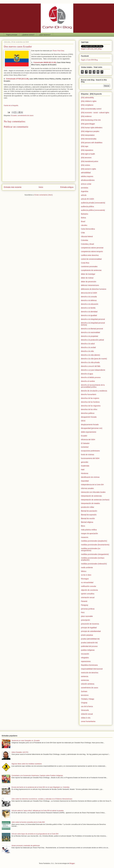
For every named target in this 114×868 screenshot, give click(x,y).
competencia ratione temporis (92, 251)
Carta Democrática (88, 229)
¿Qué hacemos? (45, 35)
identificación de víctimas (90, 477)
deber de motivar (87, 278)
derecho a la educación (90, 304)
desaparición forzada (89, 417)
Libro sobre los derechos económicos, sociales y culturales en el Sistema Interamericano (42, 799)
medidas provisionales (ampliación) (94, 541)
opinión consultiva (88, 594)
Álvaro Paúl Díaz (58, 51)
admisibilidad (86, 173)
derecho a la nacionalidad (90, 332)
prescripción (85, 620)
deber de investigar (88, 274)
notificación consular (89, 586)
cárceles (84, 225)
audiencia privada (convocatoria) (93, 203)
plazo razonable (87, 616)
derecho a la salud (88, 344)
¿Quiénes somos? (28, 35)
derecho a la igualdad (89, 315)
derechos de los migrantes (91, 406)
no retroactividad (87, 582)
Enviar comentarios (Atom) (43, 195)
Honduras (85, 473)
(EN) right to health (88, 154)
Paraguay (85, 605)
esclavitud (85, 447)
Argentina (85, 191)
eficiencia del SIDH (88, 440)
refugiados (85, 658)
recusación (85, 654)
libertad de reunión (88, 518)
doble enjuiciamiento (89, 432)
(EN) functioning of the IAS (91, 120)
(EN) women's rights (88, 169)
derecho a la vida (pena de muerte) (94, 359)
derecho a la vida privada (90, 362)
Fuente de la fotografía (11, 105)
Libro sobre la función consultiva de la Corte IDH (28, 822)
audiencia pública (87, 206)
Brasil (83, 221)
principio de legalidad (89, 628)
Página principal (12, 35)
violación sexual (87, 714)
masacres (85, 537)
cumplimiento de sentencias (91, 270)
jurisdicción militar (88, 507)
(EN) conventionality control (91, 109)
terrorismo (85, 695)
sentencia (85, 676)
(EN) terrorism (86, 158)
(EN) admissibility (87, 98)
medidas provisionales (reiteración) (94, 564)
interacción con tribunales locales (93, 492)
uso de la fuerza (87, 706)
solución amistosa (88, 684)
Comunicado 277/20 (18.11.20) (17, 79)
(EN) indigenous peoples (90, 131)
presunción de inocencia (90, 624)
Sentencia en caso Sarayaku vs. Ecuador (26, 740)
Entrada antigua (67, 187)
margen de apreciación (89, 533)
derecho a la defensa (89, 300)
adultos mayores (87, 176)
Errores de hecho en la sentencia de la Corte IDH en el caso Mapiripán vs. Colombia (40, 787)
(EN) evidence (86, 116)
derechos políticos (88, 413)
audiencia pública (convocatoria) (93, 210)
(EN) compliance (87, 105)
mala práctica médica (89, 530)
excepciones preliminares (90, 451)
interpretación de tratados (90, 503)
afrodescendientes (88, 180)
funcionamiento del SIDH (90, 458)
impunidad (85, 481)
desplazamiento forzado (90, 425)
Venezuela (85, 710)
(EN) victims (85, 165)
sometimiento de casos (25, 115)
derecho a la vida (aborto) (90, 355)
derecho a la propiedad (89, 336)
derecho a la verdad (88, 347)
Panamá (84, 601)
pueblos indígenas (88, 650)
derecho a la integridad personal (93, 319)
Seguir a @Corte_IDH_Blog (91, 49)
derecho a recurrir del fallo (91, 366)
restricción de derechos (90, 673)
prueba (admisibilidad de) (90, 639)
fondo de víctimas (88, 455)
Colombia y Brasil (87, 244)
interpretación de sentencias (91, 496)
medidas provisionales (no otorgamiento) (91, 549)
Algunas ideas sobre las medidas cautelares (27, 764)
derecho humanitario (89, 394)
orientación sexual (88, 597)
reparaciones (86, 661)
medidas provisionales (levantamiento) (95, 545)
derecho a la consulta (89, 297)
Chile (83, 233)
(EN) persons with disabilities (92, 143)
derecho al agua (87, 374)
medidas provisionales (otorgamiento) (95, 554)
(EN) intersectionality (89, 139)
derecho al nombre (88, 381)
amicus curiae (86, 184)
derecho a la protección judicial (92, 340)
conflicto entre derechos (90, 255)
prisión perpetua (87, 635)
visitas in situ (86, 718)
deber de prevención (89, 282)
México (84, 571)
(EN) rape (85, 146)
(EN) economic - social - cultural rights (95, 113)
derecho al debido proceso (91, 377)
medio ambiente (87, 567)
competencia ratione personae (92, 248)
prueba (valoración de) (89, 643)
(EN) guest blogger (88, 124)
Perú (83, 612)
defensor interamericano (90, 285)
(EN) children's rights (89, 101)
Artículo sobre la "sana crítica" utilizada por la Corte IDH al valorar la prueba (37, 811)
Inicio (41, 187)
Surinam (84, 691)
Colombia (84, 240)
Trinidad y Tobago (88, 699)
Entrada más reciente (13, 187)
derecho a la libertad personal (92, 329)
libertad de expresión (89, 515)
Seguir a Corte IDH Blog (89, 60)
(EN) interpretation (88, 135)
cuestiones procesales (89, 266)
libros (83, 526)
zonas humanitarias (88, 721)
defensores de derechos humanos (94, 289)
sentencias (85, 680)
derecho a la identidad (89, 312)
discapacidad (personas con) (92, 428)
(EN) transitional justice (90, 161)
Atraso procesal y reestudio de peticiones (26, 845)
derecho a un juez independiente (93, 370)
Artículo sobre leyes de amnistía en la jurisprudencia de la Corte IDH (35, 834)
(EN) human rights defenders (92, 128)
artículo (84, 195)
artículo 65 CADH (87, 199)
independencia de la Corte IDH (92, 485)
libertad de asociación (89, 511)
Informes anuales (87, 488)
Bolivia (83, 218)
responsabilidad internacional (92, 669)
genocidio (85, 462)
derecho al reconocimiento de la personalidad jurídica (93, 386)
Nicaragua (85, 579)
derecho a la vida (87, 351)
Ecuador (14, 115)
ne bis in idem (86, 575)
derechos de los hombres (90, 402)
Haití (83, 470)
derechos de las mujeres (90, 398)
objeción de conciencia (89, 590)
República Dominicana (89, 665)
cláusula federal (87, 236)
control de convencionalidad (91, 259)
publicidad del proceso (89, 646)
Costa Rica (85, 263)
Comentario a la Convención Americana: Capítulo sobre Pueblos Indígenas (37, 775)
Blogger (72, 863)
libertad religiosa (87, 522)
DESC (83, 421)
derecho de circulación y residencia (94, 391)
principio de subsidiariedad (91, 631)
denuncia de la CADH (89, 293)
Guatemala (85, 466)
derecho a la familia (88, 308)
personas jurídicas (88, 609)
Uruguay (84, 703)
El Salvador (85, 443)
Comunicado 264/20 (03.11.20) (45, 62)
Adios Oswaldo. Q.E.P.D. (20, 752)
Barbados (85, 214)
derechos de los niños (89, 409)
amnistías (85, 188)
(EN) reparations (87, 150)
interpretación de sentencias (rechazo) (95, 500)
